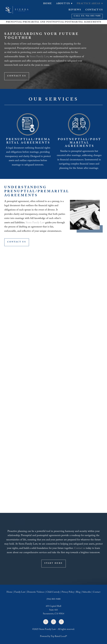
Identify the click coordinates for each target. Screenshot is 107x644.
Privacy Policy (68, 592)
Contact (97, 592)
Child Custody (53, 592)
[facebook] (46, 622)
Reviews (75, 10)
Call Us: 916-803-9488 (87, 16)
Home (47, 4)
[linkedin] (53, 622)
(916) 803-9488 (53, 599)
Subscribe (87, 592)
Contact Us (94, 10)
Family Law (20, 592)
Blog (78, 592)
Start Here (54, 563)
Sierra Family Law (39, 57)
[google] (61, 622)
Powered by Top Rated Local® (53, 637)
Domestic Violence (36, 592)
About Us (64, 4)
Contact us (80, 548)
